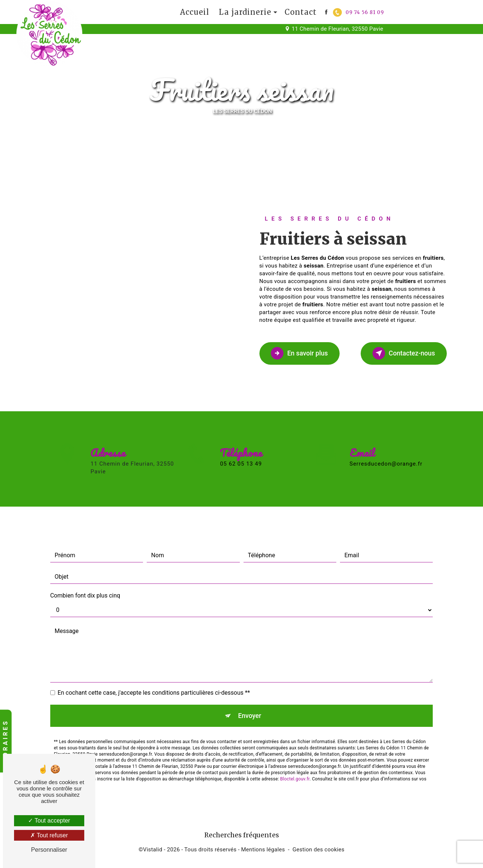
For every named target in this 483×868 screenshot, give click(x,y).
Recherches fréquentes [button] (242, 838)
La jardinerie (245, 12)
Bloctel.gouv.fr (295, 753)
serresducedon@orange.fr (386, 436)
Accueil (195, 12)
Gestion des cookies (319, 852)
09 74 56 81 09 (358, 12)
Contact (301, 12)
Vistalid (153, 852)
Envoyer (250, 689)
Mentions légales (263, 852)
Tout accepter (49, 821)
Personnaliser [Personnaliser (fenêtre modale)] (49, 850)
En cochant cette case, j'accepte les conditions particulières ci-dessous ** (154, 665)
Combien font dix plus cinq (85, 567)
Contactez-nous (398, 353)
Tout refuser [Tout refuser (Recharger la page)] (49, 835)
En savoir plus (305, 353)
